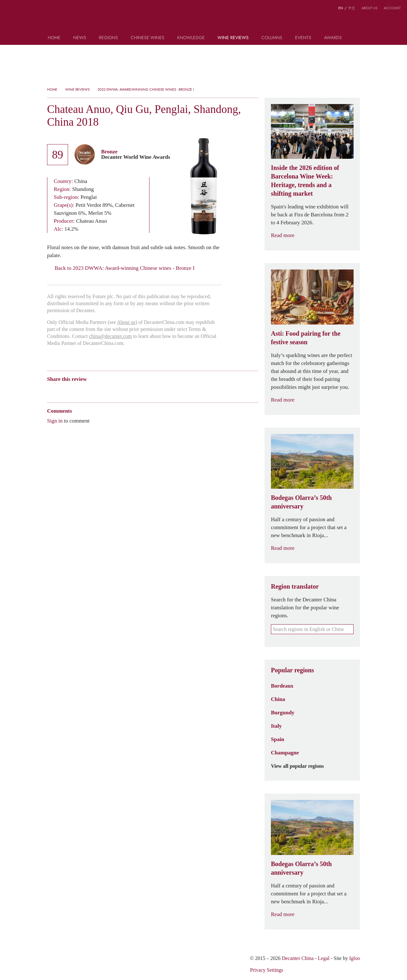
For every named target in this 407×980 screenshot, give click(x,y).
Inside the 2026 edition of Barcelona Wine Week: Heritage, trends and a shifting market (305, 181)
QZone (87, 390)
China (278, 699)
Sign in (55, 421)
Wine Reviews (233, 38)
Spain (278, 739)
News (80, 38)
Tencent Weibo (75, 390)
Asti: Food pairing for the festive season (306, 338)
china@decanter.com (110, 336)
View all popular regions (301, 766)
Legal (324, 958)
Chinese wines (148, 38)
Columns (272, 38)
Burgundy (283, 712)
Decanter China (204, 18)
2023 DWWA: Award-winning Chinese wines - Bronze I (146, 89)
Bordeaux (282, 686)
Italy (276, 726)
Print (133, 390)
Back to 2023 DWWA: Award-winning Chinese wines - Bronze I (121, 268)
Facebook (123, 390)
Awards (333, 38)
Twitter (112, 390)
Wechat (62, 390)
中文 (352, 8)
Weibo (50, 390)
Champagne (285, 752)
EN (341, 8)
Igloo (355, 958)
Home (54, 38)
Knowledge (191, 38)
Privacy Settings (266, 970)
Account (392, 8)
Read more (286, 235)
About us (369, 8)
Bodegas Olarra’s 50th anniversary (301, 502)
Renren (99, 390)
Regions (108, 38)
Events (303, 38)
